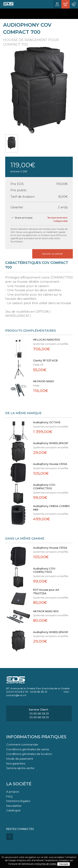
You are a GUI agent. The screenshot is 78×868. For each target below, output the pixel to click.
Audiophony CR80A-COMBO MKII (51, 508)
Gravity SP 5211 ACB (45, 360)
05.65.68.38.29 (39, 713)
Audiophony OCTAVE (47, 422)
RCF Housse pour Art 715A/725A (46, 592)
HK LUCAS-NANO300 (47, 340)
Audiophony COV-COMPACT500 (45, 487)
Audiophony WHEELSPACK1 (51, 443)
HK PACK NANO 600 (46, 611)
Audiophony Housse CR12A (50, 464)
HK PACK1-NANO (44, 381)
